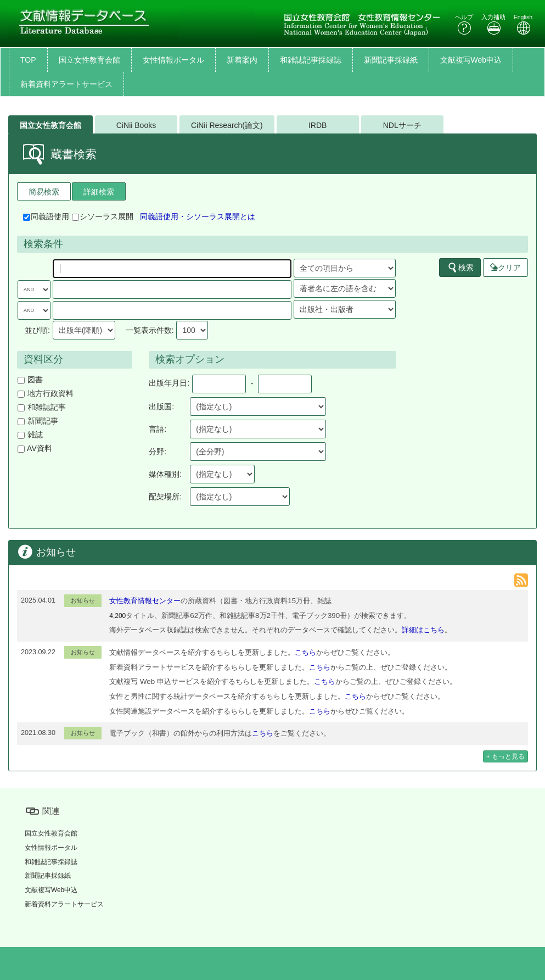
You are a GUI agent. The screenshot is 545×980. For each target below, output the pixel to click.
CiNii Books (136, 125)
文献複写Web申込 (471, 60)
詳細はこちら (423, 630)
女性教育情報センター (145, 601)
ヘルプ (464, 24)
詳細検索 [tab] (99, 192)
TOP (28, 60)
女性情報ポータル (173, 60)
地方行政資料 (46, 393)
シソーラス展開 (103, 216)
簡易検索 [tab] (44, 192)
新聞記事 (38, 421)
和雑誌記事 (42, 407)
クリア (505, 268)
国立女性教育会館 (89, 60)
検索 (460, 268)
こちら (305, 652)
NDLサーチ (402, 125)
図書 (30, 380)
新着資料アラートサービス (66, 84)
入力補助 (493, 24)
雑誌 (30, 435)
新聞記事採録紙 (391, 60)
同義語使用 (46, 216)
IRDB (318, 125)
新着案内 (242, 60)
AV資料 (35, 448)
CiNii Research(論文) (227, 125)
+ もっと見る (505, 756)
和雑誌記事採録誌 (311, 60)
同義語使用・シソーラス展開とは (198, 216)
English (523, 24)
